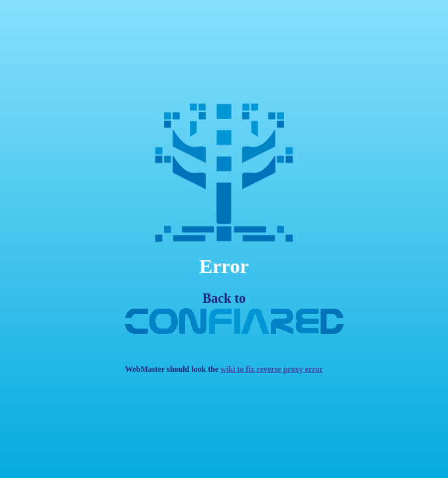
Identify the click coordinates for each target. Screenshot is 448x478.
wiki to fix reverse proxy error (271, 369)
